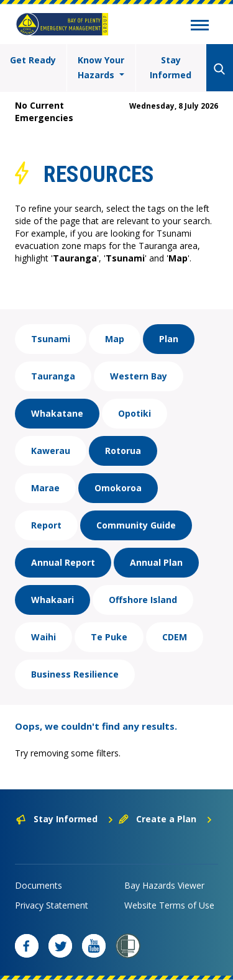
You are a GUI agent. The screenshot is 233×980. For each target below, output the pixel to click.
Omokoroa (118, 488)
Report (46, 525)
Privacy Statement (52, 905)
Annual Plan (156, 562)
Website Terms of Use (169, 905)
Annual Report (63, 562)
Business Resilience (75, 674)
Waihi (43, 637)
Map (115, 339)
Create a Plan (166, 819)
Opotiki (135, 413)
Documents (39, 885)
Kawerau (51, 451)
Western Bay (139, 376)
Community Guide (136, 525)
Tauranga (53, 376)
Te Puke (109, 637)
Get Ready (33, 60)
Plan (169, 339)
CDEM (175, 637)
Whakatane (57, 413)
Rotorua (123, 451)
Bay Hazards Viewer (164, 885)
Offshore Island (143, 600)
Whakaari (53, 600)
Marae (45, 488)
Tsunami (51, 339)
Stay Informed (171, 67)
